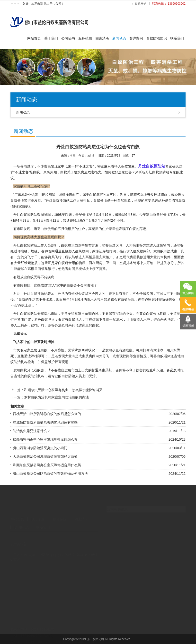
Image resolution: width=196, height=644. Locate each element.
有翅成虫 (170, 251)
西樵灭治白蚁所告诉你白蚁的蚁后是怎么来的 (47, 414)
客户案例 (136, 38)
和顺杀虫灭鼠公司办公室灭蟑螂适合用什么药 (47, 465)
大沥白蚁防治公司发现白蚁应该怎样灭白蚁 (45, 456)
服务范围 (85, 38)
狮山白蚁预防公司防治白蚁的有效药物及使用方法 (50, 474)
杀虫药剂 (105, 370)
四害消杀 (102, 38)
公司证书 (68, 38)
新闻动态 (119, 38)
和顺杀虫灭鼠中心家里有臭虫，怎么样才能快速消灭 (63, 390)
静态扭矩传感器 (63, 545)
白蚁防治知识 (157, 38)
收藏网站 (141, 4)
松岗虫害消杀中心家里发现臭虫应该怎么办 (45, 439)
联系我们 (177, 38)
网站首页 (34, 38)
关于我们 (51, 38)
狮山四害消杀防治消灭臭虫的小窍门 (40, 448)
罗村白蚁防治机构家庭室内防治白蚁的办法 (56, 397)
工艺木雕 (20, 545)
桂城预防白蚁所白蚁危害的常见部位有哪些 (45, 422)
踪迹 (143, 229)
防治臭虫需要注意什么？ (32, 431)
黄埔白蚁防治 (39, 545)
